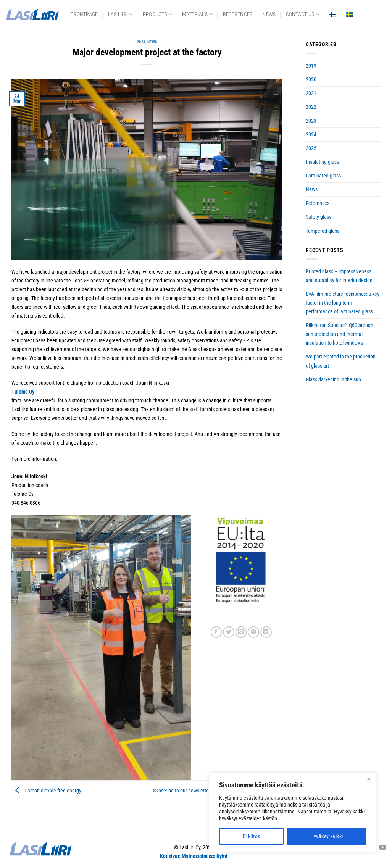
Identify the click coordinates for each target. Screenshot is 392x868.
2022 (311, 107)
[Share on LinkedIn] (266, 632)
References (238, 14)
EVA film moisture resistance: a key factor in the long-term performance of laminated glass (343, 303)
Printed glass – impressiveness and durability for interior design (339, 276)
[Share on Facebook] (216, 632)
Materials (197, 14)
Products (158, 14)
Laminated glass (323, 176)
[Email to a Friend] (241, 632)
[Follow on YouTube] (383, 848)
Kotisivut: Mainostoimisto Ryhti (194, 856)
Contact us (303, 14)
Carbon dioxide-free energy (46, 791)
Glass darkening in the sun (333, 380)
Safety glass (319, 217)
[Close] (369, 779)
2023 (141, 42)
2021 (311, 93)
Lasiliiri (120, 14)
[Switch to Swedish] (350, 15)
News (269, 14)
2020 (311, 80)
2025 (311, 148)
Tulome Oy (23, 392)
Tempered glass (323, 231)
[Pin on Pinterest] (253, 632)
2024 (311, 135)
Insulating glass (322, 162)
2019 (311, 66)
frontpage (84, 14)
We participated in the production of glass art (341, 361)
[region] (293, 813)
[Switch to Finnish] (333, 15)
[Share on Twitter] (229, 632)
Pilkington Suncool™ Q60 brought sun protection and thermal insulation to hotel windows (340, 334)
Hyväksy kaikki (327, 836)
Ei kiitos (252, 836)
